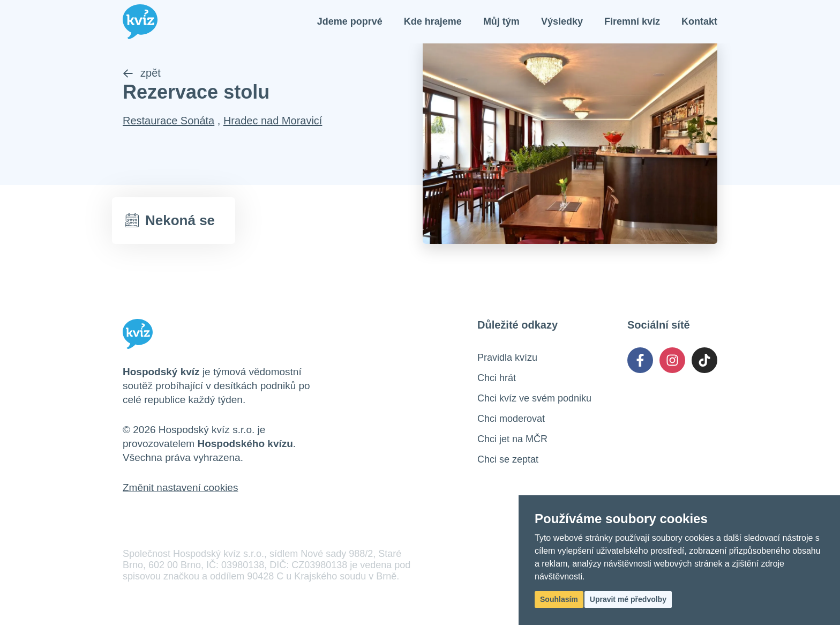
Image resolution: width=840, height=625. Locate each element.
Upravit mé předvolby (628, 599)
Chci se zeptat (508, 459)
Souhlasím (559, 599)
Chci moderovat (511, 419)
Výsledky (562, 21)
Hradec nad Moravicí (273, 121)
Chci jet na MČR (512, 439)
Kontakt (699, 21)
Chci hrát (497, 378)
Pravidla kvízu (507, 358)
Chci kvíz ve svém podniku (534, 398)
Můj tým (501, 21)
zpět (142, 73)
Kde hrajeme (433, 21)
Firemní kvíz (632, 21)
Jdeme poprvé (350, 21)
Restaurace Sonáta (168, 121)
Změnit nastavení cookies (180, 488)
